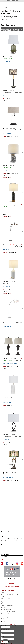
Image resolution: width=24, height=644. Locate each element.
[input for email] (7, 639)
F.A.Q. (2, 596)
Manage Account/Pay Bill (11, 587)
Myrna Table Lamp (7, 287)
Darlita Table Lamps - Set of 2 (10, 364)
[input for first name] (7, 631)
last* (7, 634)
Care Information (5, 613)
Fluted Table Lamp (7, 62)
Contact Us (4, 592)
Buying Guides (5, 602)
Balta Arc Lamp (7, 249)
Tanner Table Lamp (8, 210)
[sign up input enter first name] (12, 547)
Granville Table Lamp (8, 171)
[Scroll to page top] (12, 624)
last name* (4, 550)
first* (7, 630)
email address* (5, 555)
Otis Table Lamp (7, 440)
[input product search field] (14, 7)
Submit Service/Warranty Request (9, 594)
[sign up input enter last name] (12, 552)
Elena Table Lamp (7, 96)
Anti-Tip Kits (4, 615)
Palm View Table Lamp (9, 477)
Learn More (11, 583)
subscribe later (6, 627)
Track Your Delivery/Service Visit (9, 600)
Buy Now (3, 534)
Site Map (3, 619)
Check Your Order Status (7, 591)
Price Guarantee (5, 608)
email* (7, 639)
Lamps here (10, 20)
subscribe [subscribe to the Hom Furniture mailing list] (4, 560)
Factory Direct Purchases (7, 606)
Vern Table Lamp (7, 402)
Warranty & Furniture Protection (9, 611)
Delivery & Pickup (5, 598)
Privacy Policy (4, 617)
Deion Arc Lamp (7, 326)
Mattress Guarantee (6, 609)
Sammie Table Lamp (8, 133)
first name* (4, 545)
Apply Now (11, 585)
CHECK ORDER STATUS (12, 1)
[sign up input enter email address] (12, 557)
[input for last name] (7, 635)
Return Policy (4, 604)
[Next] (22, 78)
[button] (22, 57)
